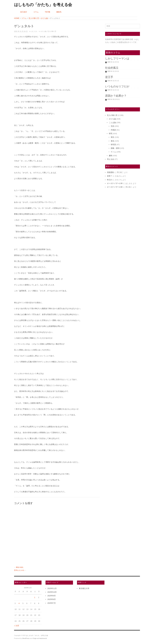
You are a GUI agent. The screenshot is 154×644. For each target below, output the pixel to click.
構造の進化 (20, 567)
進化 (112, 141)
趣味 (111, 156)
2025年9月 (52, 596)
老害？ (110, 176)
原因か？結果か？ (116, 96)
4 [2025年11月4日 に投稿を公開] (19, 603)
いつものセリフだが (117, 86)
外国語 (113, 130)
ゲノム (113, 152)
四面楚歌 (110, 172)
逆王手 (109, 77)
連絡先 (59, 12)
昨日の (110, 180)
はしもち (34, 31)
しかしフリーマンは (117, 58)
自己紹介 (24, 12)
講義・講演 (115, 148)
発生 (112, 137)
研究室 (113, 145)
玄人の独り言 (52, 31)
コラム (36, 12)
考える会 (110, 159)
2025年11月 (52, 588)
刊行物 (47, 12)
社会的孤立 (112, 68)
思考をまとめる (19, 570)
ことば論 (112, 122)
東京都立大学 (84, 588)
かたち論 (44, 31)
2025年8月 (52, 599)
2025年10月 (52, 592)
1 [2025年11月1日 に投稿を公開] (35, 597)
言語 (112, 126)
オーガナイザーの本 (115, 183)
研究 (111, 134)
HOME (17, 18)
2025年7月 (52, 603)
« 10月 (17, 626)
